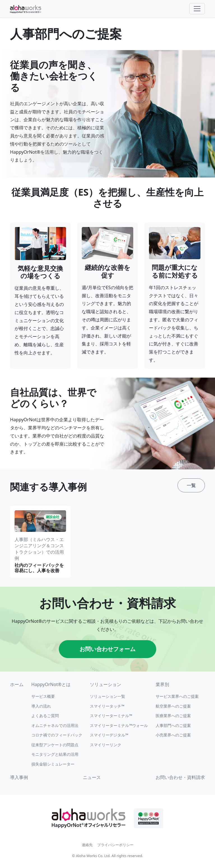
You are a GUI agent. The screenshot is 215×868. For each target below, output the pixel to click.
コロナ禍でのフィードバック (57, 735)
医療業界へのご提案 (173, 716)
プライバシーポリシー (115, 845)
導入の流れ (41, 706)
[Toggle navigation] (197, 9)
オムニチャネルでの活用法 (55, 725)
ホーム (17, 684)
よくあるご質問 (45, 716)
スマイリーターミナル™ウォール (119, 725)
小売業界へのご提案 (173, 735)
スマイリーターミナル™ (111, 716)
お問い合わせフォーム (107, 649)
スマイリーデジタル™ (109, 735)
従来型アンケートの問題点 (55, 745)
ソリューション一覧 (107, 696)
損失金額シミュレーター (53, 764)
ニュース (92, 777)
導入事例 (19, 777)
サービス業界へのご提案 (177, 696)
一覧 (191, 485)
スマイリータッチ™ (107, 706)
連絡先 (87, 845)
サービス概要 (43, 696)
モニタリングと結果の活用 (55, 754)
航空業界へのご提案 (173, 706)
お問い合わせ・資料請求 (180, 777)
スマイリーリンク (106, 745)
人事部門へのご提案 (173, 725)
